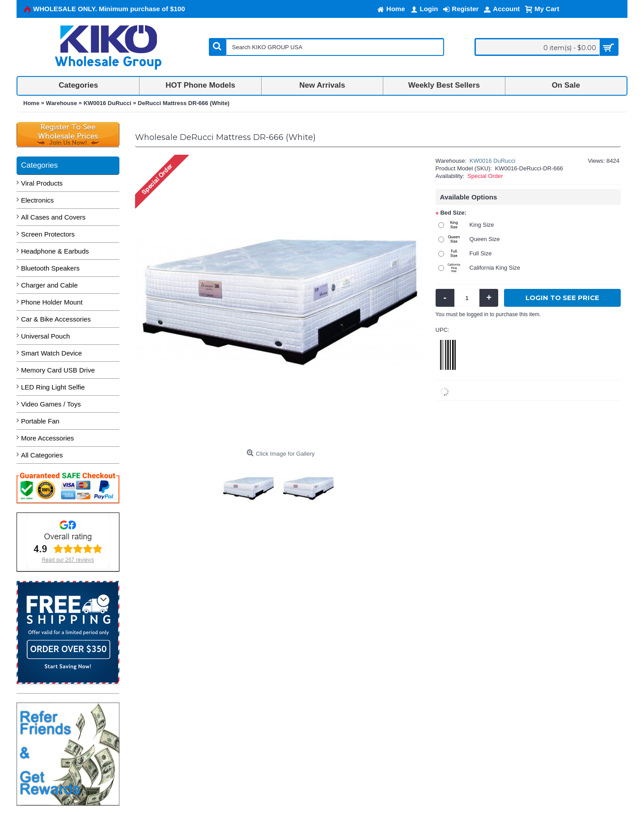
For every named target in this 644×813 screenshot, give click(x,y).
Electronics (37, 200)
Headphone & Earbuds (55, 251)
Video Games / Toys (51, 404)
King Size (482, 225)
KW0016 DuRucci (493, 161)
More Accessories (47, 438)
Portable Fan (40, 421)
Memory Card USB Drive (58, 370)
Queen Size (485, 239)
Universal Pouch (45, 336)
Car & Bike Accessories (56, 319)
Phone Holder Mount (52, 302)
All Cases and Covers (53, 217)
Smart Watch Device (51, 353)
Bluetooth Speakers (50, 268)
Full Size (481, 253)
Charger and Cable (49, 285)
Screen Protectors (48, 234)
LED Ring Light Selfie (53, 387)
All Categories (42, 455)
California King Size (495, 268)
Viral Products (42, 183)
